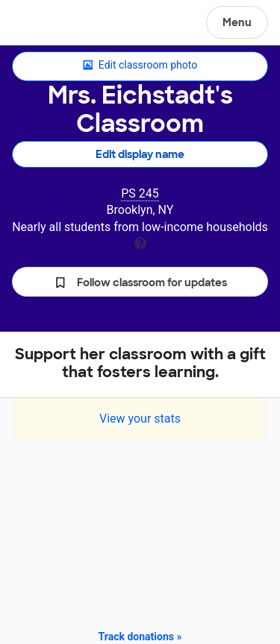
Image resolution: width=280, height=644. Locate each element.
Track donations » (140, 637)
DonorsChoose (47, 24)
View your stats (140, 419)
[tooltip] (140, 242)
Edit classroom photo (140, 66)
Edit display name (140, 154)
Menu (237, 22)
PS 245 (140, 193)
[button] (140, 282)
